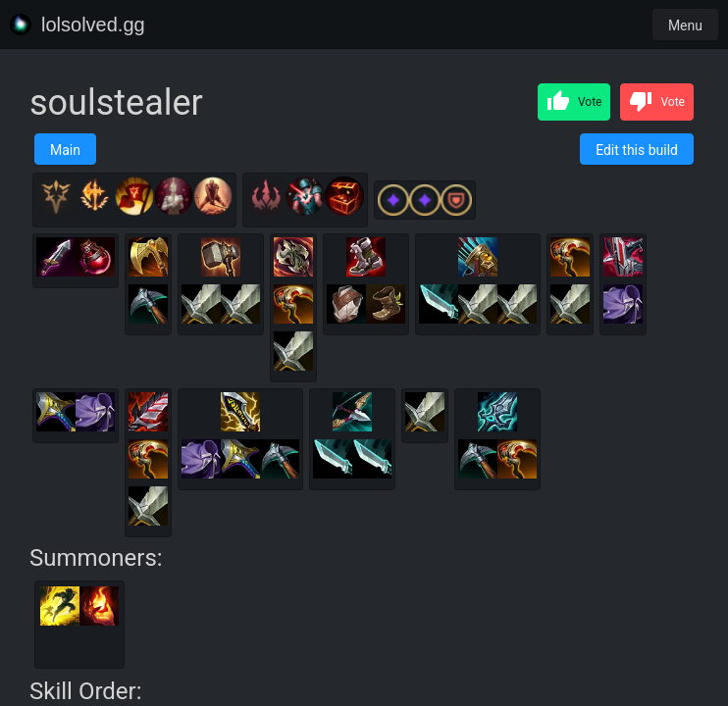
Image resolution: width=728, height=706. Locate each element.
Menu (685, 25)
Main (65, 150)
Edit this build (637, 150)
